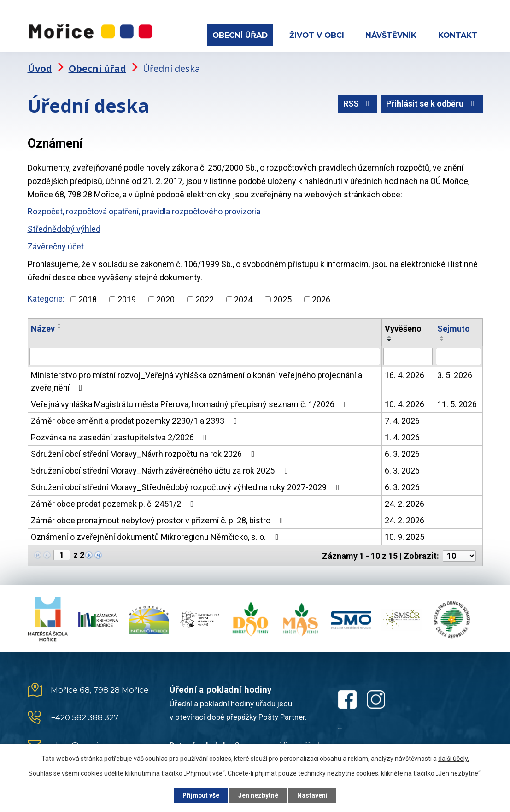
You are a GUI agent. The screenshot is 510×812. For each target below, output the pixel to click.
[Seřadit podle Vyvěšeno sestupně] (390, 339)
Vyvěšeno (403, 327)
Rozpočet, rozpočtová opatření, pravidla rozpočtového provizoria (144, 210)
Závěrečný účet (56, 245)
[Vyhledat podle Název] (205, 355)
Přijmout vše (199, 795)
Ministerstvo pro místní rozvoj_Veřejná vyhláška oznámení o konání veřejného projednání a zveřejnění (196, 380)
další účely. (454, 758)
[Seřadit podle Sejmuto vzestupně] (442, 335)
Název (43, 327)
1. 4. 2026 (402, 436)
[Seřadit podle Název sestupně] (60, 326)
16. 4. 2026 (404, 374)
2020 (165, 298)
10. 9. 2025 (404, 536)
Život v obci (317, 35)
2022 (205, 298)
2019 (127, 298)
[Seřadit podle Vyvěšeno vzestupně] (390, 335)
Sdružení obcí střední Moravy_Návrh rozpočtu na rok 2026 (145, 453)
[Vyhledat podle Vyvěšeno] (408, 355)
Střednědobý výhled (64, 228)
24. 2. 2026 (404, 502)
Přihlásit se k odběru (431, 103)
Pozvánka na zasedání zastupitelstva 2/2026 (121, 436)
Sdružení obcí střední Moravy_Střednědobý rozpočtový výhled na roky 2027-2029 (187, 486)
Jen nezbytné (259, 795)
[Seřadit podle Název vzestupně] (60, 323)
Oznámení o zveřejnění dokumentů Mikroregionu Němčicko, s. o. (157, 536)
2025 (282, 298)
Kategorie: (46, 297)
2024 (243, 298)
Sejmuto (454, 327)
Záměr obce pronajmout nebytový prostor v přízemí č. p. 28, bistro (159, 519)
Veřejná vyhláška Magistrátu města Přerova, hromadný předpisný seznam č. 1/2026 (191, 403)
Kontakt (458, 35)
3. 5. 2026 (455, 374)
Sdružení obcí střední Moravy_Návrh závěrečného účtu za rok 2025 (161, 469)
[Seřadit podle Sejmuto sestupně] (442, 339)
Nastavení (315, 795)
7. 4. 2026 (402, 419)
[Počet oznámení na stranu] (459, 554)
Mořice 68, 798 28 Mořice (100, 688)
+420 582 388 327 (85, 716)
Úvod (40, 67)
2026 (321, 298)
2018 (88, 298)
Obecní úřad (240, 35)
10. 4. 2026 (404, 403)
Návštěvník (391, 35)
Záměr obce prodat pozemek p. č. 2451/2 (114, 502)
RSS (356, 103)
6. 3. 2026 (402, 453)
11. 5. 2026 (457, 403)
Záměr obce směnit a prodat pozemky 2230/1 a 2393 (136, 419)
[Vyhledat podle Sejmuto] (458, 355)
